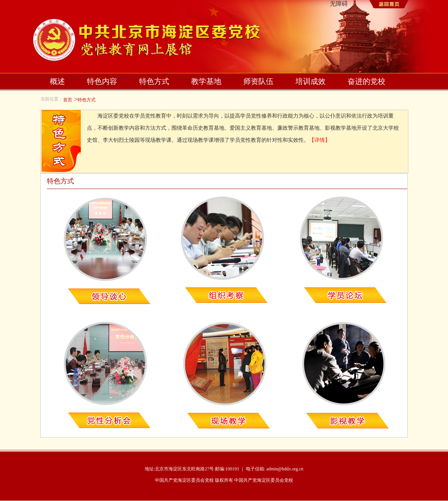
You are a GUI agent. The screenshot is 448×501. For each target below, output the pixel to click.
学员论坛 (344, 251)
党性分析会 (106, 375)
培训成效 (311, 81)
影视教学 (344, 375)
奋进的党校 (366, 81)
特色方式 (154, 81)
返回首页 (388, 5)
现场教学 (225, 375)
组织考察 (225, 251)
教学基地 (206, 81)
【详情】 (320, 140)
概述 (57, 81)
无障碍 (339, 4)
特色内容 (102, 81)
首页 (68, 100)
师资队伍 (258, 81)
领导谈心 (106, 251)
